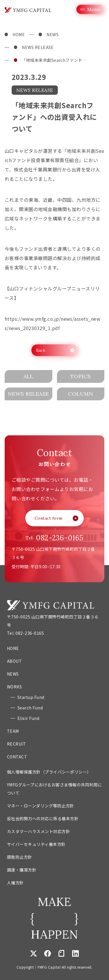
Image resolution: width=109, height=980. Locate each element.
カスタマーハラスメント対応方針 (39, 831)
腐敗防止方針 (20, 857)
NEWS (52, 34)
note (61, 953)
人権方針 (15, 883)
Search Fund (30, 708)
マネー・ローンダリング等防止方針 (41, 806)
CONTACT (17, 757)
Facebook (47, 953)
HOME (19, 34)
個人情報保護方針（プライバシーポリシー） (49, 772)
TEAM (13, 731)
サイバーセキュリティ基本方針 (36, 844)
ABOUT (14, 661)
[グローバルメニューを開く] (90, 9)
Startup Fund (31, 697)
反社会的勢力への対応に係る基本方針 (43, 818)
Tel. (54, 538)
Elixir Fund (28, 718)
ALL (28, 376)
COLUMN (81, 394)
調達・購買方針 (22, 870)
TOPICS (81, 376)
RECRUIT (16, 744)
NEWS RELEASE (38, 47)
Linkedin (75, 953)
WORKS (14, 687)
